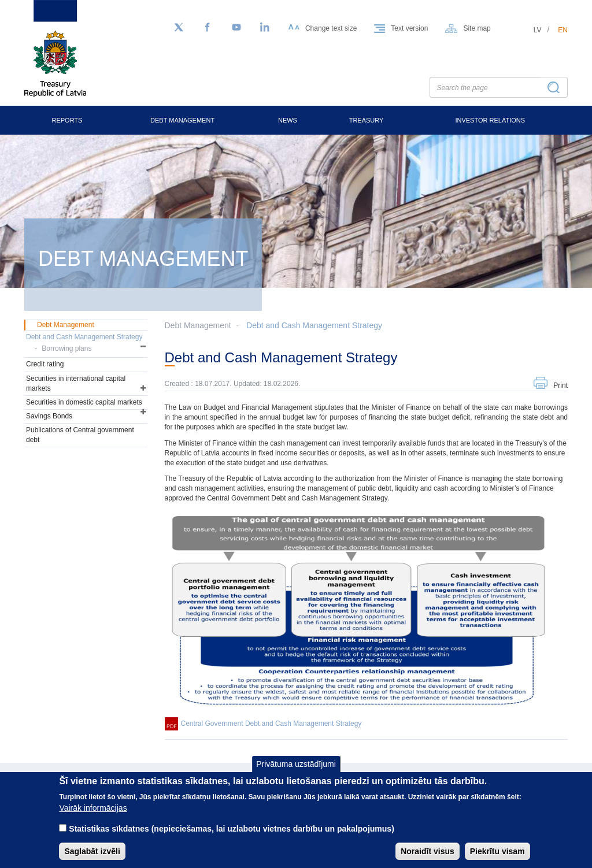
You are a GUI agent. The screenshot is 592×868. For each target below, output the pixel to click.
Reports (67, 120)
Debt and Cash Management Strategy (314, 325)
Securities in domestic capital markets (84, 402)
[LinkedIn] (265, 28)
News (288, 120)
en (563, 30)
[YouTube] (236, 28)
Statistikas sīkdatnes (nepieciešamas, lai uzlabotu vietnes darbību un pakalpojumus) (232, 837)
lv (538, 30)
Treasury (367, 120)
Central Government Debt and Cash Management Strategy (271, 724)
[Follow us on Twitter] (179, 28)
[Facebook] (208, 28)
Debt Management (182, 120)
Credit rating (45, 364)
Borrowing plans (66, 348)
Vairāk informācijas (93, 817)
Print (560, 385)
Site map (477, 28)
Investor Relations (490, 120)
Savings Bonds (49, 416)
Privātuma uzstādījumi (296, 773)
